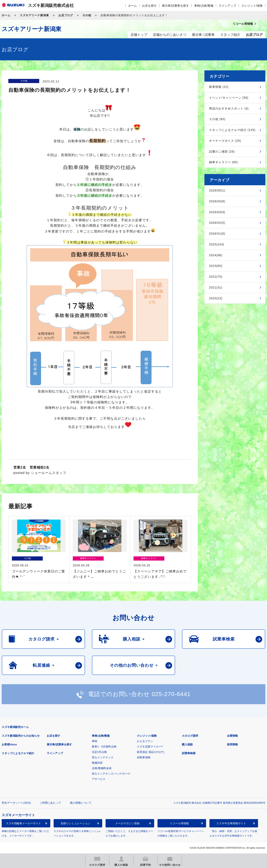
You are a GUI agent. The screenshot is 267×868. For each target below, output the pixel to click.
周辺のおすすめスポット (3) (229, 108)
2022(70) (216, 277)
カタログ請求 (190, 736)
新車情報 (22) (219, 87)
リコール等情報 (179, 823)
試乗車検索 (189, 753)
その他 (87, 15)
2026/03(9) (217, 212)
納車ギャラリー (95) (224, 162)
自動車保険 (144, 757)
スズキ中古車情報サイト (231, 823)
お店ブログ (66, 15)
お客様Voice (9, 744)
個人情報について (81, 803)
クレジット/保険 (252, 6)
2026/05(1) (217, 190)
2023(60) (216, 266)
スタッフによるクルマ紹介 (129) (232, 130)
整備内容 (97, 763)
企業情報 (232, 736)
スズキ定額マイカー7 (150, 747)
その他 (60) (217, 119)
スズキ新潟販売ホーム (15, 727)
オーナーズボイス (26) (225, 141)
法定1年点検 (99, 752)
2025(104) (217, 244)
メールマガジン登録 (127, 823)
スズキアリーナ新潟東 (34, 15)
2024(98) (216, 255)
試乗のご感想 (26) (222, 152)
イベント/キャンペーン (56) (229, 98)
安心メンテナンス (103, 757)
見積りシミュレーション (75, 823)
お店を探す (149, 6)
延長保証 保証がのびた (151, 752)
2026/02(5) (217, 223)
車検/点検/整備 (204, 6)
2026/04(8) (217, 201)
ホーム (132, 6)
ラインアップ (227, 6)
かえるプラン (145, 741)
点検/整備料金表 (102, 768)
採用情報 (232, 744)
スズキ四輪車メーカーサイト (23, 823)
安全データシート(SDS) (16, 803)
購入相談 (187, 744)
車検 (94, 741)
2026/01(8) (217, 234)
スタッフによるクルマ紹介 (18, 753)
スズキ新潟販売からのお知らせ (21, 736)
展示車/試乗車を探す (175, 6)
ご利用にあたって (50, 803)
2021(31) (216, 287)
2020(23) (216, 298)
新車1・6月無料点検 (104, 747)
